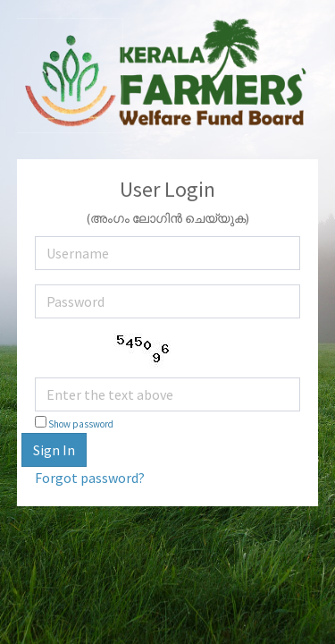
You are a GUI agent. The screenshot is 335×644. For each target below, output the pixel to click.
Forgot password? (90, 478)
